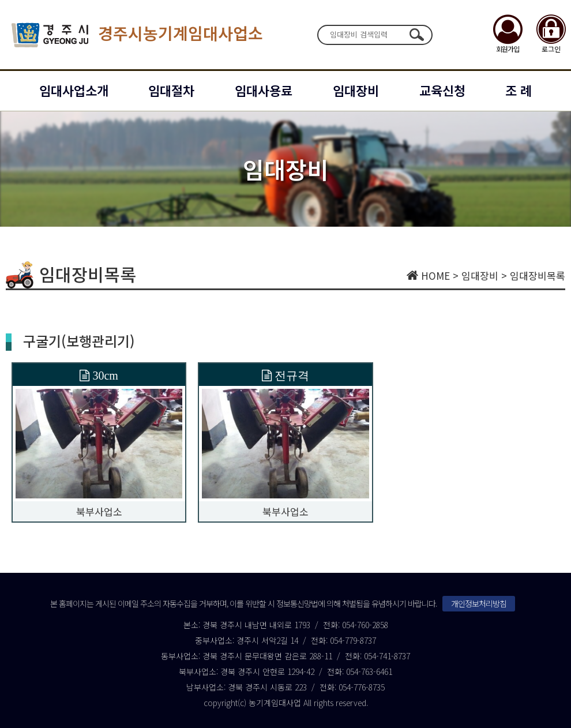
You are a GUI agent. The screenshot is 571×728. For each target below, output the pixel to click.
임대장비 (356, 90)
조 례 (519, 90)
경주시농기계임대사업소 (137, 35)
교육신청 (442, 90)
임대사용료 (264, 90)
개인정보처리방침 (479, 603)
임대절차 (171, 90)
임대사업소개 (74, 90)
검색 (416, 35)
